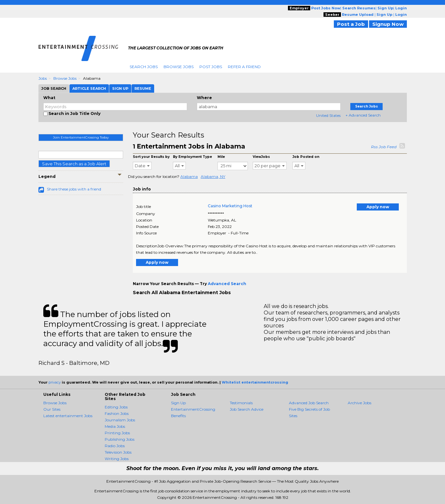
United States (328, 115)
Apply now (378, 207)
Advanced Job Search (309, 403)
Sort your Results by (151, 157)
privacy (55, 382)
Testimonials (241, 403)
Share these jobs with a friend (74, 189)
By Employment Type (192, 157)
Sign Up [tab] (120, 88)
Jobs (43, 78)
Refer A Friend (244, 67)
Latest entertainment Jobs (68, 416)
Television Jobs (118, 452)
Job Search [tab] (54, 88)
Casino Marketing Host (230, 206)
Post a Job (351, 24)
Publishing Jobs (120, 439)
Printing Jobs (117, 433)
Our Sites (52, 409)
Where (204, 98)
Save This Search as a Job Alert (74, 164)
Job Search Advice (247, 409)
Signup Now (388, 24)
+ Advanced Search (363, 115)
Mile (221, 157)
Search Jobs (144, 67)
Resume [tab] (143, 88)
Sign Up (178, 403)
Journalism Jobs (120, 420)
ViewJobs (261, 157)
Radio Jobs (115, 446)
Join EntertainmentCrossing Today (81, 137)
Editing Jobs (116, 407)
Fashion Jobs (117, 413)
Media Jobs (115, 426)
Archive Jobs (360, 403)
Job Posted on (306, 157)
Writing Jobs (117, 459)
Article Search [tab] (89, 88)
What (49, 98)
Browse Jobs (179, 67)
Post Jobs (211, 67)
